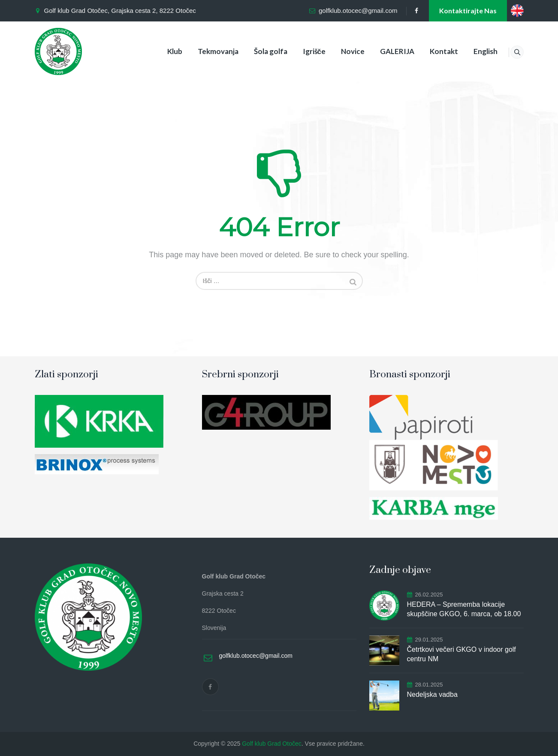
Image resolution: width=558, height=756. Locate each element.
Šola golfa (260, 51)
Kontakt (434, 51)
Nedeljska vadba (432, 694)
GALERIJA (387, 51)
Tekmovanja (207, 51)
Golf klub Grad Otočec (272, 744)
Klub (164, 51)
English (475, 51)
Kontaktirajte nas (468, 11)
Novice (342, 51)
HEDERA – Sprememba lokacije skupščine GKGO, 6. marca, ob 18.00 (464, 609)
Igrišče (303, 51)
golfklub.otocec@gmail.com (358, 11)
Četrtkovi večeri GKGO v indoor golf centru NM (461, 654)
